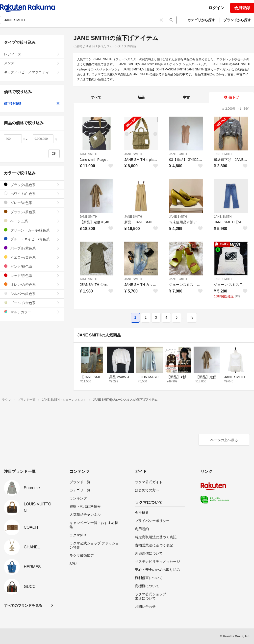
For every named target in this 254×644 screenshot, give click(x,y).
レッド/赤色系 (32, 276)
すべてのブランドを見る (23, 605)
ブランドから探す (237, 20)
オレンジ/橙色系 (32, 284)
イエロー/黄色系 (32, 257)
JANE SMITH (89, 154)
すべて (96, 97)
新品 (141, 97)
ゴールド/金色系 (32, 303)
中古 (186, 97)
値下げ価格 (32, 104)
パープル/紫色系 (32, 248)
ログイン (216, 8)
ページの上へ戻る (224, 440)
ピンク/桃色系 (32, 266)
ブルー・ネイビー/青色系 (32, 239)
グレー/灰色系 (32, 203)
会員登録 (242, 8)
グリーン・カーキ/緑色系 (32, 230)
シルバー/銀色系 (32, 294)
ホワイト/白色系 (32, 194)
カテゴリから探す (201, 20)
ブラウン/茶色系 (32, 212)
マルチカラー (32, 312)
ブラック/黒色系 (32, 185)
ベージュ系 (32, 221)
